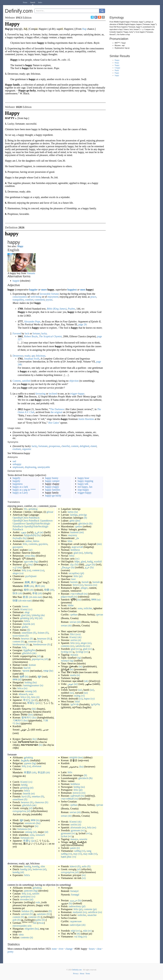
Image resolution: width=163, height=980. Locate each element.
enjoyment (53, 297)
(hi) (27, 677)
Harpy (117, 63)
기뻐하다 (18, 720)
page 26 (82, 324)
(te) (80, 666)
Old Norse (117, 27)
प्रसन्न (15, 679)
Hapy (20, 246)
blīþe (77, 562)
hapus (87, 699)
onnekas (36, 796)
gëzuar (50, 512)
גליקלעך (95, 704)
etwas (41, 923)
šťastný (24, 609)
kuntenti (74, 532)
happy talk (83, 484)
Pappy (117, 73)
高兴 (33, 582)
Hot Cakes (54, 423)
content (75, 446)
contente (32, 641)
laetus (71, 512)
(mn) (99, 544)
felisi (72, 556)
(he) (51, 671)
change (69, 949)
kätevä (73, 866)
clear (99, 949)
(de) (34, 653)
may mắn (88, 854)
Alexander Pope (32, 321)
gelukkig (33, 509)
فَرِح (37, 532)
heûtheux (75, 550)
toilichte (88, 608)
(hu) (35, 682)
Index (40, 2)
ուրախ (17, 538)
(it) (28, 697)
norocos (77, 793)
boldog (28, 682)
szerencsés (30, 823)
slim (43, 866)
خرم (87, 567)
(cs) (30, 609)
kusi (73, 579)
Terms (88, 974)
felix (70, 772)
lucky (44, 333)
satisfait (25, 914)
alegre (16, 573)
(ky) (35, 739)
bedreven (37, 869)
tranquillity (18, 300)
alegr (27, 612)
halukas (26, 911)
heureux (25, 639)
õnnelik (27, 624)
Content (17, 381)
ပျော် (15, 567)
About (82, 974)
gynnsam (76, 830)
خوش (88, 564)
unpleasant (18, 467)
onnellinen (27, 633)
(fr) (32, 639)
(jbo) (78, 521)
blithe (71, 605)
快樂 (47, 590)
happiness (18, 484)
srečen (74, 640)
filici (72, 634)
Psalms (71, 309)
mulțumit (77, 912)
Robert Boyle (31, 336)
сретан (99, 615)
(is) (41, 685)
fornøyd (74, 891)
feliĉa (27, 621)
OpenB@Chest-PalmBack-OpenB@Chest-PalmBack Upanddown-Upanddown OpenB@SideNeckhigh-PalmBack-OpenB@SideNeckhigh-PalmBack (33, 523)
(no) (81, 553)
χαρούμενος (38, 659)
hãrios (36, 541)
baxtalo (74, 582)
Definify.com (77, 970)
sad (14, 461)
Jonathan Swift (32, 359)
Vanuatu (31, 273)
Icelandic (113, 32)
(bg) (36, 562)
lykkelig (36, 615)
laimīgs (74, 515)
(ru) (86, 594)
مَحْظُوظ (25, 760)
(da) (28, 615)
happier (33, 290)
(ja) (33, 700)
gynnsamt (66, 833)
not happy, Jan (85, 487)
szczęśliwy (74, 573)
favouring (40, 394)
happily (16, 481)
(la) (76, 512)
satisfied (26, 381)
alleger (84, 588)
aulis (84, 866)
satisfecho (80, 646)
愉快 (26, 590)
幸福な (31, 703)
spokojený (26, 896)
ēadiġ (90, 562)
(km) (30, 715)
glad (23, 615)
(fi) (35, 633)
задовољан (76, 921)
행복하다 (26, 717)
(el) (39, 656)
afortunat (37, 766)
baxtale (96, 582)
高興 (27, 582)
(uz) (80, 690)
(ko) (34, 717)
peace (93, 297)
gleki (72, 521)
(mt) (81, 532)
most (83, 290)
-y (143, 29)
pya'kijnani (31, 576)
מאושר (26, 671)
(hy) (39, 535)
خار (77, 538)
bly (26, 509)
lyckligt (80, 652)
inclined (53, 394)
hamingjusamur (31, 685)
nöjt (85, 931)
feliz (25, 544)
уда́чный (75, 796)
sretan (64, 625)
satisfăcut (93, 912)
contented (39, 300)
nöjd (73, 931)
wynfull (98, 562)
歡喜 (26, 597)
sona (31, 694)
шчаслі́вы (30, 556)
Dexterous (18, 356)
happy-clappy (52, 487)
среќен (79, 526)
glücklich (27, 653)
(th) (78, 934)
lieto (33, 697)
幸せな (27, 700)
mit (35, 923)
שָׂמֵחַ (46, 671)
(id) (35, 691)
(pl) (82, 573)
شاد (72, 564)
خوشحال (66, 567)
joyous (49, 300)
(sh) (79, 622)
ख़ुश (40, 677)
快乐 (15, 593)
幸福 (35, 593)
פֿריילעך (74, 704)
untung (29, 832)
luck (27, 333)
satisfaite (41, 914)
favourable (45, 294)
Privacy (76, 974)
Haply (117, 70)
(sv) (78, 649)
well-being (36, 297)
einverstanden (20, 926)
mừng (77, 696)
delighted (84, 446)
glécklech (83, 523)
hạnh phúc (66, 857)
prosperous (55, 446)
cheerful (66, 446)
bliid (77, 701)
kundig (36, 866)
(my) (31, 564)
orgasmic (27, 449)
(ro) (81, 585)
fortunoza (22, 829)
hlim (70, 541)
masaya (74, 655)
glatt (85, 649)
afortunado (76, 827)
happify (16, 478)
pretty (11, 952)
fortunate (43, 446)
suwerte (83, 839)
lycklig (65, 652)
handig (27, 866)
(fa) (76, 564)
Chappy (117, 68)
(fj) (29, 630)
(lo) (41, 745)
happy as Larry (20, 493)
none (54, 949)
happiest (72, 290)
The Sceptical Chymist (50, 336)
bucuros (89, 585)
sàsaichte (92, 915)
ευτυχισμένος (19, 811)
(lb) (91, 523)
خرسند (73, 900)
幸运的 (41, 772)
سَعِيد (24, 532)
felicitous (41, 356)
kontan (32, 665)
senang (29, 691)
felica (20, 688)
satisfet (36, 894)
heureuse (42, 639)
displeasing (31, 467)
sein (29, 926)
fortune (55, 294)
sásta (21, 934)
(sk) (79, 637)
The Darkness (57, 409)
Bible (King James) (57, 309)
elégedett (29, 929)
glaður (25, 627)
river (61, 949)
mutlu (73, 675)
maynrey (73, 535)
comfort (29, 300)
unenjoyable (44, 467)
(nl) (32, 618)
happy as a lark (20, 487)
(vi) (83, 696)
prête (39, 920)
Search (33, 2)
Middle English (119, 22)
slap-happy (83, 490)
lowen (25, 606)
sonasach (40, 835)
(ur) (76, 684)
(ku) (81, 767)
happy (127, 22)
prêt (15, 920)
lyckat (64, 836)
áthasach (23, 694)
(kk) (34, 709)
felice (23, 697)
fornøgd (75, 895)
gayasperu (18, 547)
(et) (33, 624)
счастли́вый (77, 594)
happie (16, 281)
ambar (29, 541)
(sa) (79, 600)
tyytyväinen (19, 636)
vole (38, 902)
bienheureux (19, 644)
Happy (117, 60)
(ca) (29, 570)
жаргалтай (77, 547)
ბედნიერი (29, 650)
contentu (33, 544)
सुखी (22, 677)
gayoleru (43, 544)
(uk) (86, 681)
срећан (74, 615)
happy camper (52, 481)
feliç (24, 570)
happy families (53, 490)
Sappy (117, 75)
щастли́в (29, 562)
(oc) (77, 559)
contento (65, 646)
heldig (24, 785)
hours (92, 949)
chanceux (39, 802)
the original (56, 412)
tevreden (25, 899)
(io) (26, 688)
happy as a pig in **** (24, 490)
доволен (28, 891)
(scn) (78, 634)
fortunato (25, 838)
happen (139, 24)
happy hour (83, 478)
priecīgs (83, 515)
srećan (73, 622)
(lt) (85, 518)
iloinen (41, 633)
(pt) (81, 576)
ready (27, 356)
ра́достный (67, 597)
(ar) (41, 532)
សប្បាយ (73, 757)
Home (25, 2)
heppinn (124, 27)
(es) (77, 643)
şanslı (73, 848)
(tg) (79, 658)
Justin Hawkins (86, 419)
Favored (17, 333)
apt (33, 356)
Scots (137, 32)
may (75, 854)
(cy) (81, 699)
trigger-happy (77, 394)
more (44, 290)
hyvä (24, 796)
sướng (77, 851)
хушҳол (65, 661)
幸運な (27, 841)
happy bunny (52, 478)
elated (93, 446)
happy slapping (85, 481)
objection (74, 381)
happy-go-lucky (53, 496)
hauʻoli (27, 668)
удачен (28, 763)
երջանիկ (30, 535)
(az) (30, 550)
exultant (17, 449)
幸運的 (28, 772)
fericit (76, 585)
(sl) (79, 640)
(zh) (32, 586)
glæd (83, 562)
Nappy (117, 65)
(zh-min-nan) (36, 597)
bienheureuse (40, 644)
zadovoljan (75, 925)
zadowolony (75, 906)
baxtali (85, 582)
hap (121, 29)
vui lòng (78, 937)
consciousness (20, 297)
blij (36, 618)
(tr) (78, 675)
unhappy (17, 464)
